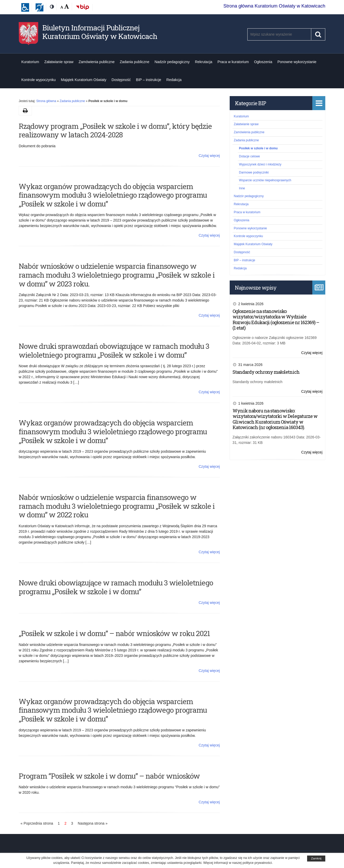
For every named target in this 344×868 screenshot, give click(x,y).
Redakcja (174, 80)
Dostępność (121, 80)
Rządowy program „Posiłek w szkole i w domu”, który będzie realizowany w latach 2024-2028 (115, 131)
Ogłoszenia (263, 62)
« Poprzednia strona (37, 823)
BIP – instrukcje (148, 80)
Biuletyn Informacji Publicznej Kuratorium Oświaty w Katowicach (100, 32)
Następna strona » (92, 823)
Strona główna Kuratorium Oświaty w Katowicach (274, 6)
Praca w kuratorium (233, 62)
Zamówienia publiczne (97, 62)
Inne (242, 188)
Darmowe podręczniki (254, 172)
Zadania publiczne (135, 62)
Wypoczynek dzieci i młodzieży (260, 164)
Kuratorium (30, 62)
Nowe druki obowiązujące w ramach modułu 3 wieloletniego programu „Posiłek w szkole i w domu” (116, 587)
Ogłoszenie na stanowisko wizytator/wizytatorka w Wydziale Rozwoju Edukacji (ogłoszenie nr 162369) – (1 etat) (276, 320)
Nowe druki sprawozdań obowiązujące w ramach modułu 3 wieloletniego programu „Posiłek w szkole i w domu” (114, 350)
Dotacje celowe (250, 156)
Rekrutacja (204, 62)
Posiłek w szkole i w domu (258, 148)
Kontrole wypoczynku (38, 80)
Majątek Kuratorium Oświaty (84, 80)
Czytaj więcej (209, 156)
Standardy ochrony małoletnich (266, 372)
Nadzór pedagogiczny (172, 62)
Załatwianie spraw (59, 62)
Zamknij (316, 858)
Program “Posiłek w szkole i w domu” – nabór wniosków (109, 776)
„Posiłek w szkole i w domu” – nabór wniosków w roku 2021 (114, 633)
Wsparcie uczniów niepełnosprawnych (265, 180)
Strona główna (46, 101)
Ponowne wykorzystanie (297, 62)
